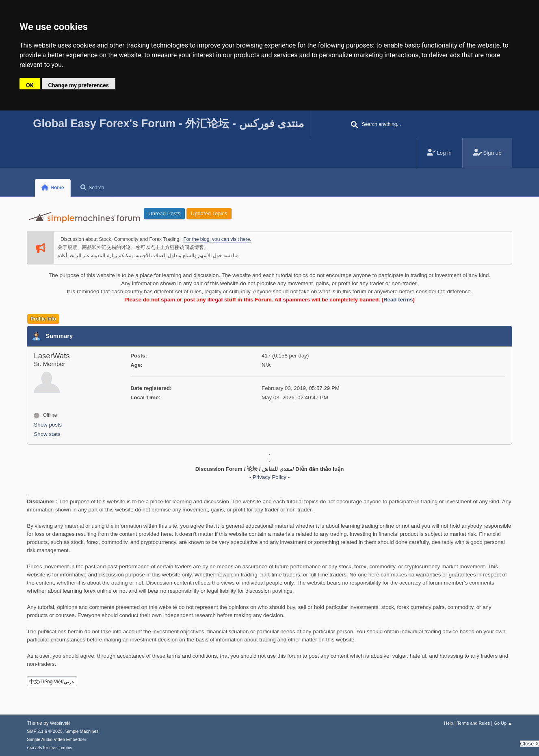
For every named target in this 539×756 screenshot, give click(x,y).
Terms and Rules (473, 723)
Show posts (48, 425)
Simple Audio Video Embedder (56, 739)
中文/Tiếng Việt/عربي (52, 682)
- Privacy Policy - (269, 477)
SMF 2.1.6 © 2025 (45, 731)
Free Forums (61, 748)
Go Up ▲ (503, 723)
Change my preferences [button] (79, 85)
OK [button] (30, 85)
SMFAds (34, 748)
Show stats (47, 434)
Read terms (398, 300)
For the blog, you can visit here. (217, 239)
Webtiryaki (60, 723)
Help (448, 723)
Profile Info (43, 319)
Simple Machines (82, 731)
